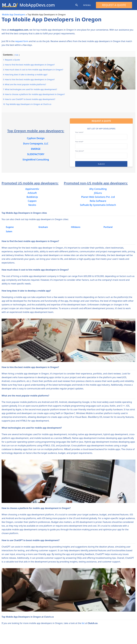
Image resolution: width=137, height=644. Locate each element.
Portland (108, 227)
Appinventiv (32, 189)
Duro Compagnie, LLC (36, 143)
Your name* (101, 135)
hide (17, 55)
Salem (9, 231)
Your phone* (101, 153)
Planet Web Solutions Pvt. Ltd (98, 197)
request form (22, 41)
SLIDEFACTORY (36, 154)
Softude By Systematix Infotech (98, 205)
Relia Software (98, 201)
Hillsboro (76, 227)
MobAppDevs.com (37, 5)
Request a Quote (114, 5)
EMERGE (36, 149)
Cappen (32, 201)
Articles (87, 5)
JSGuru (98, 193)
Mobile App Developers (14, 15)
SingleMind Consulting (36, 159)
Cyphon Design (36, 138)
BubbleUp (32, 197)
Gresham (43, 227)
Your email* (101, 144)
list (83, 623)
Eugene (10, 227)
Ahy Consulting (98, 189)
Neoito (32, 205)
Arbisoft (32, 193)
